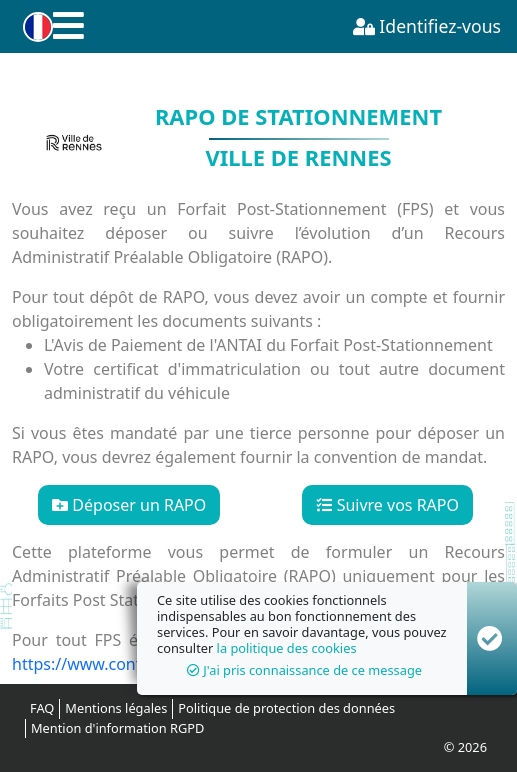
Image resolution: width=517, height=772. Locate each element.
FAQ (42, 708)
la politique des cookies (287, 648)
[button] (34, 27)
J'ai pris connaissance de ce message (304, 670)
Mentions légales (116, 708)
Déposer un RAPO (129, 505)
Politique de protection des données (286, 708)
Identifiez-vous (427, 26)
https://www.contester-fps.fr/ (121, 664)
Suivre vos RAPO (387, 505)
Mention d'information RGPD (117, 728)
